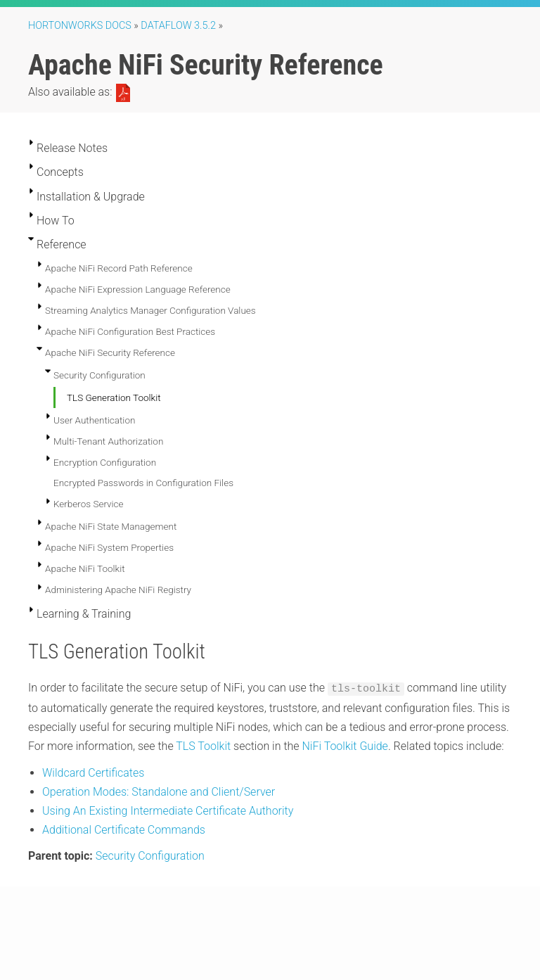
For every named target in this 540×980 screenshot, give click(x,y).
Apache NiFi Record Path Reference (119, 268)
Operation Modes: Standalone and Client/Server (159, 790)
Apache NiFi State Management (111, 526)
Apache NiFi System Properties (109, 547)
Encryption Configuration (105, 462)
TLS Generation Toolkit (114, 397)
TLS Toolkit (203, 745)
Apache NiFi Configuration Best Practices (130, 331)
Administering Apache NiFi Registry (118, 590)
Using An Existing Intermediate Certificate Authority (168, 810)
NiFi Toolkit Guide (345, 745)
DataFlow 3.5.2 (178, 26)
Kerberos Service (89, 504)
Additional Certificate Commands (124, 829)
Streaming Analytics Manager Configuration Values (150, 310)
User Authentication (94, 420)
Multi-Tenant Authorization (108, 441)
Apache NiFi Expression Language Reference (138, 289)
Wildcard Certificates (93, 771)
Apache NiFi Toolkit (85, 568)
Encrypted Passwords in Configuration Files (143, 483)
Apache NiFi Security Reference (110, 352)
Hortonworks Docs (80, 26)
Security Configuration (99, 375)
